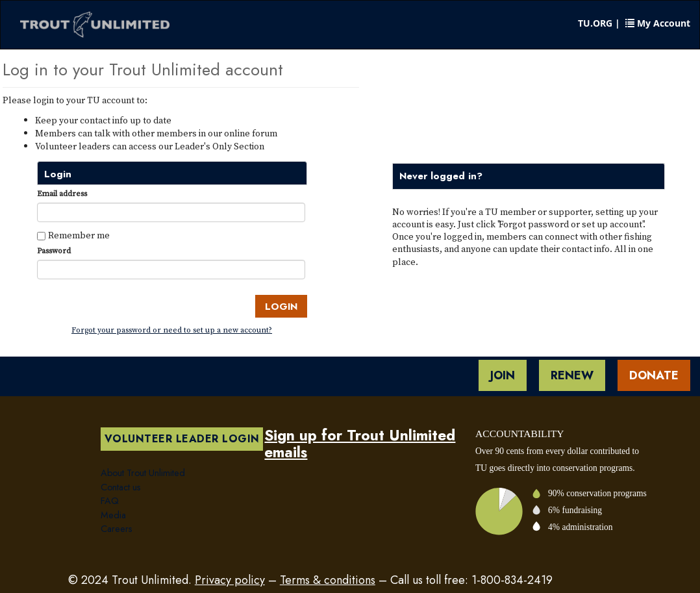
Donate (654, 375)
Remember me (79, 235)
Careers (117, 529)
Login (281, 307)
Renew (572, 375)
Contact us (121, 487)
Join (503, 375)
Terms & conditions (328, 580)
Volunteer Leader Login (182, 439)
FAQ (110, 501)
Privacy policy (230, 580)
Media (113, 515)
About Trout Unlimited (143, 473)
